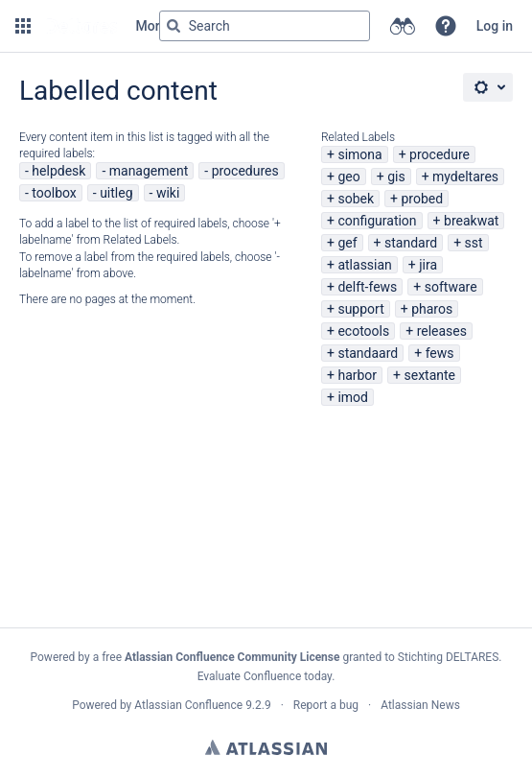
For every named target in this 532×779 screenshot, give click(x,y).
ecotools (363, 331)
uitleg (116, 193)
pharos (432, 309)
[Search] (173, 26)
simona (359, 154)
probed (422, 199)
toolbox (54, 193)
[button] (23, 26)
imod (353, 397)
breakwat (471, 221)
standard (411, 243)
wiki (168, 193)
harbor (357, 375)
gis (396, 177)
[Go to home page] (81, 26)
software (451, 287)
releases (442, 331)
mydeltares (465, 177)
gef (347, 243)
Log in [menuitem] (495, 26)
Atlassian (266, 747)
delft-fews (367, 287)
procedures (245, 171)
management (149, 171)
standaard (368, 353)
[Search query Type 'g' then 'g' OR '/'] (265, 26)
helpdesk (58, 171)
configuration (377, 221)
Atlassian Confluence (188, 705)
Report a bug (326, 705)
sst (474, 243)
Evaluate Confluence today (265, 676)
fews (440, 353)
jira (428, 265)
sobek (356, 199)
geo (348, 177)
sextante (430, 375)
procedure (439, 154)
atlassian (364, 265)
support (360, 309)
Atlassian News (420, 705)
